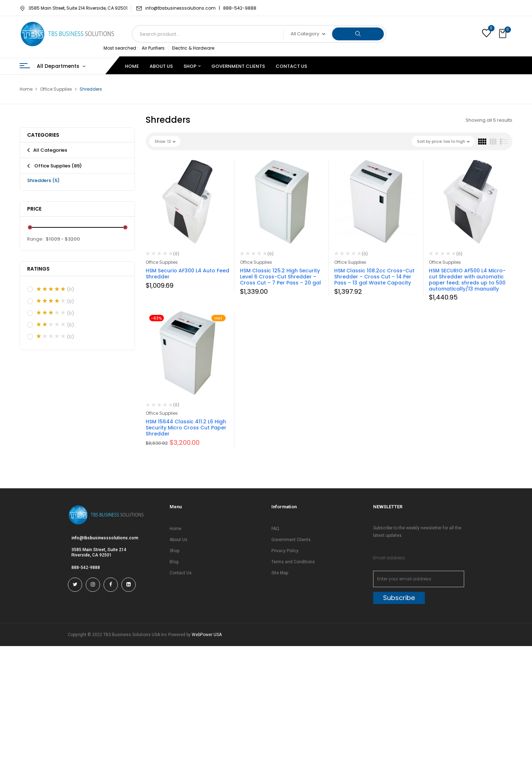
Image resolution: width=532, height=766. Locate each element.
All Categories (50, 150)
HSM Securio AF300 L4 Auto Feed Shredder (187, 274)
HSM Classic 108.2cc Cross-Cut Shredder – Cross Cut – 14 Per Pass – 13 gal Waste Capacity (374, 277)
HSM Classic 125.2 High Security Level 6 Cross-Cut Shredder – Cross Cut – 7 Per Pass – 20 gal (280, 277)
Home (26, 89)
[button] (503, 34)
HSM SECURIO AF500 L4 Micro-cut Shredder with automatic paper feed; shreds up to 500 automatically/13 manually (467, 279)
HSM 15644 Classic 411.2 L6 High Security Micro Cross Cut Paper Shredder (186, 428)
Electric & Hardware (193, 48)
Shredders (43, 180)
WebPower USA (207, 635)
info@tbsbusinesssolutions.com (105, 538)
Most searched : (121, 48)
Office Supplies (56, 89)
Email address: (390, 558)
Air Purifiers (153, 48)
